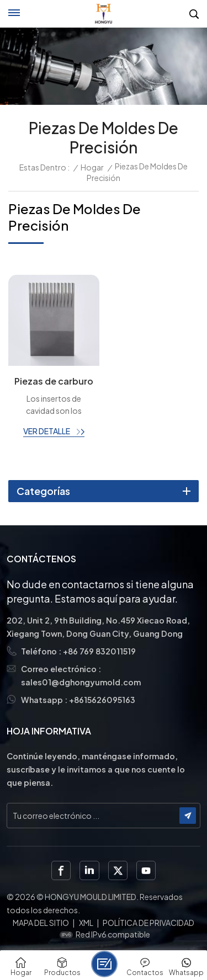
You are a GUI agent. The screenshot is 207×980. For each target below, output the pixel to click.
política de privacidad (148, 923)
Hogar (92, 167)
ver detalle (47, 431)
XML (86, 923)
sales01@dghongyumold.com (81, 682)
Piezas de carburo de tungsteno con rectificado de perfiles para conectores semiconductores (54, 382)
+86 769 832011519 (99, 651)
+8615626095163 (102, 700)
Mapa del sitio (41, 923)
